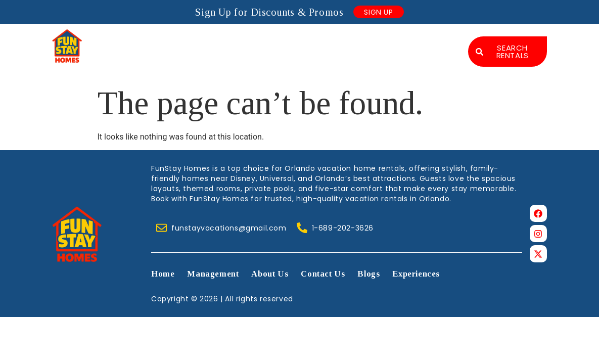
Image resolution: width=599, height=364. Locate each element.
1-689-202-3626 (343, 228)
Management (238, 41)
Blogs (434, 41)
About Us (309, 41)
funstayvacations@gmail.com (229, 228)
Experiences (421, 62)
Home (175, 41)
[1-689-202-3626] (302, 227)
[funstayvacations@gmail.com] (162, 227)
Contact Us (376, 41)
